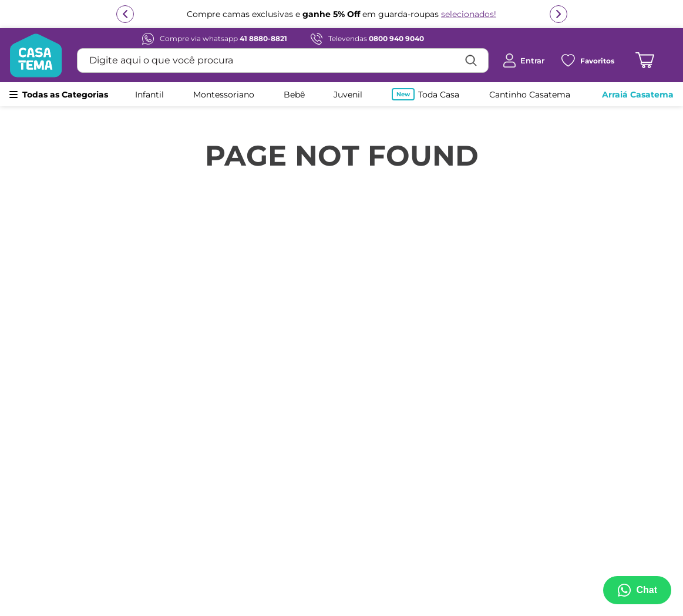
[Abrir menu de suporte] (637, 590)
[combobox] (283, 60)
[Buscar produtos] (471, 60)
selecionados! (469, 14)
